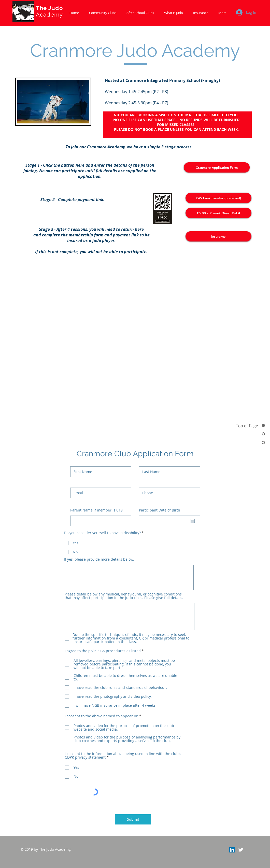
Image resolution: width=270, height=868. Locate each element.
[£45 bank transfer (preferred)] (218, 198)
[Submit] (133, 819)
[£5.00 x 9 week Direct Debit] (218, 213)
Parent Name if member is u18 (96, 510)
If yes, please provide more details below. (99, 559)
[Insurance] (218, 236)
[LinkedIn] (232, 850)
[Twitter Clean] (241, 850)
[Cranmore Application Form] (217, 167)
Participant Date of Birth (162, 510)
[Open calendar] (193, 521)
